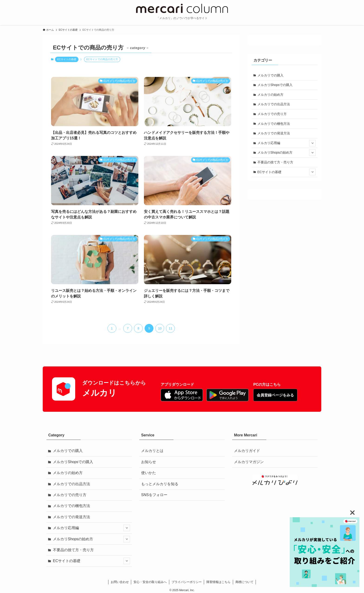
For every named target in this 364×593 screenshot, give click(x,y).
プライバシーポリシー (187, 582)
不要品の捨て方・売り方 (275, 162)
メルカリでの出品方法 (274, 104)
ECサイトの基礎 (67, 59)
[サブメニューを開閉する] (312, 143)
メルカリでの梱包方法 (274, 124)
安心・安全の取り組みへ (150, 582)
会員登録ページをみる (275, 395)
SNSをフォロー (154, 495)
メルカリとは (152, 451)
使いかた (149, 473)
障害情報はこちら (218, 582)
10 (160, 328)
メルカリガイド (247, 451)
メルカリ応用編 (287, 143)
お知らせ (149, 462)
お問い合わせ (120, 582)
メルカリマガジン (249, 462)
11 (171, 328)
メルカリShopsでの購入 (275, 85)
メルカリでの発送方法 (274, 133)
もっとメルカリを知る (160, 484)
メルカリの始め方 (270, 95)
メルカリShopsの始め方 (287, 153)
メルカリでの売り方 (272, 114)
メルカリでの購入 (270, 75)
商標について (244, 582)
